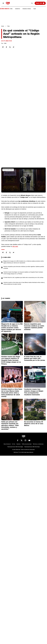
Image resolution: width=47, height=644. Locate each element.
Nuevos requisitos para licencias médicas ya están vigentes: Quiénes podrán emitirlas (24, 267)
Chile (11, 9)
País (8, 26)
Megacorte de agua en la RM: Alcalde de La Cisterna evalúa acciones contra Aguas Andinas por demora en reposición (23, 262)
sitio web (15, 246)
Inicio (3, 26)
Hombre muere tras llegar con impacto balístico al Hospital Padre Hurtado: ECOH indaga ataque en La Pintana (23, 273)
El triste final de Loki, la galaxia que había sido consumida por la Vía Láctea (23, 277)
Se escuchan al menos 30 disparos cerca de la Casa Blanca (34, 424)
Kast (35, 9)
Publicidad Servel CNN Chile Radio (32, 447)
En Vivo (14, 444)
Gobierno (18, 9)
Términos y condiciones (38, 444)
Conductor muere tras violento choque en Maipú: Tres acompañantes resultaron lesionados (34, 392)
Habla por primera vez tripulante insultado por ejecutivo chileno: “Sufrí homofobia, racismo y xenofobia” (10, 425)
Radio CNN (40, 3)
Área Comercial (7, 444)
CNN (5, 43)
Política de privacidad (27, 444)
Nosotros (18, 444)
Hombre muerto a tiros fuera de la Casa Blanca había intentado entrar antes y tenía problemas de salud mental (24, 283)
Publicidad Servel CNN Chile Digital (15, 447)
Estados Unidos (27, 9)
